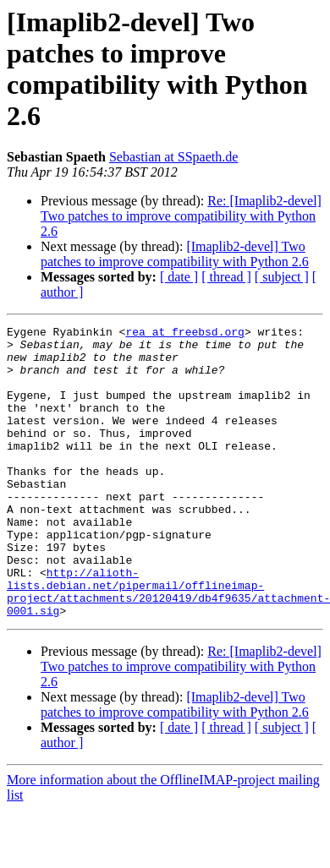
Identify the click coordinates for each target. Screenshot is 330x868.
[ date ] (179, 277)
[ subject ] (282, 277)
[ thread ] (226, 277)
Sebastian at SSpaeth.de (173, 157)
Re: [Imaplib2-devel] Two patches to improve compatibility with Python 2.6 (181, 216)
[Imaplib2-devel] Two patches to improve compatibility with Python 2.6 (175, 254)
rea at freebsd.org (184, 334)
